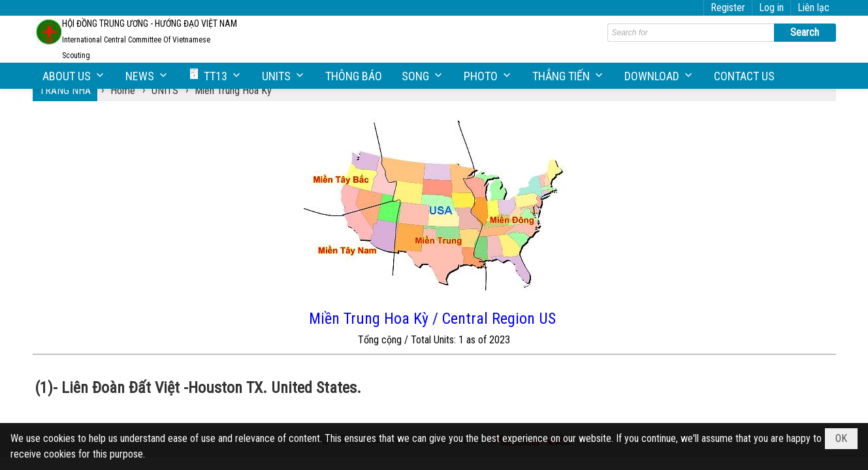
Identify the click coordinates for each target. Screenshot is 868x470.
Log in (771, 8)
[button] (74, 76)
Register (728, 8)
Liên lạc (813, 8)
